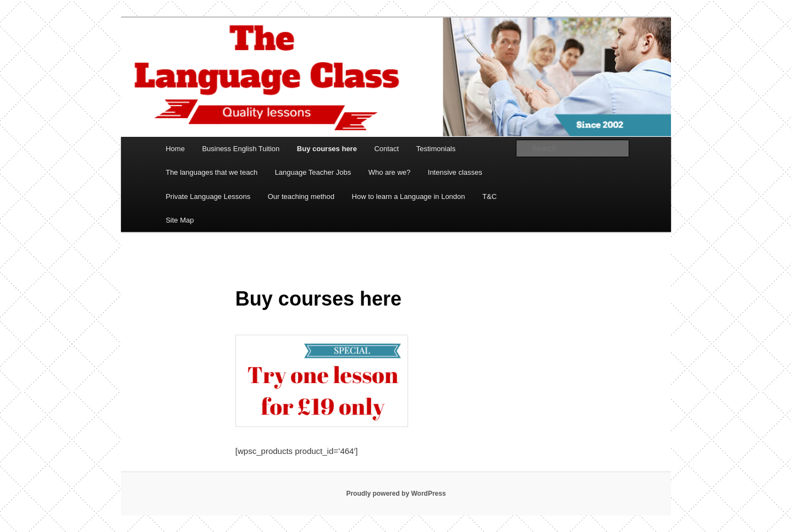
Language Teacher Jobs (313, 172)
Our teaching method (301, 196)
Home (175, 149)
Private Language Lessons (208, 196)
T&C (490, 196)
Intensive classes (455, 172)
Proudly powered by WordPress (396, 494)
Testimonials (436, 149)
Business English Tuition (241, 149)
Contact (386, 149)
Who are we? (390, 172)
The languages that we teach (211, 172)
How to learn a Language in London (409, 196)
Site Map (180, 220)
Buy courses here (327, 149)
